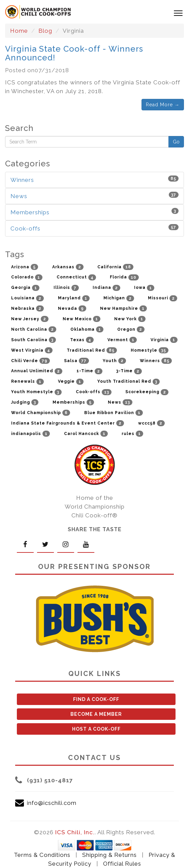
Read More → (163, 105)
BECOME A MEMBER (96, 714)
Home (19, 31)
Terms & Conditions (42, 855)
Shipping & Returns (109, 855)
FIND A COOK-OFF (96, 699)
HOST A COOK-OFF (96, 729)
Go (176, 142)
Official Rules (122, 864)
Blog (45, 31)
